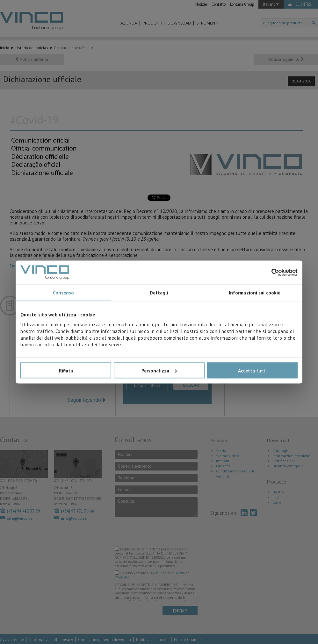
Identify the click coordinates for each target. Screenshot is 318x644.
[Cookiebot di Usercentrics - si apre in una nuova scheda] (270, 272)
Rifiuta (66, 370)
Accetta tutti (252, 370)
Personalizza (159, 370)
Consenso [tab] (64, 293)
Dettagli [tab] (159, 293)
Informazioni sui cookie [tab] (255, 293)
